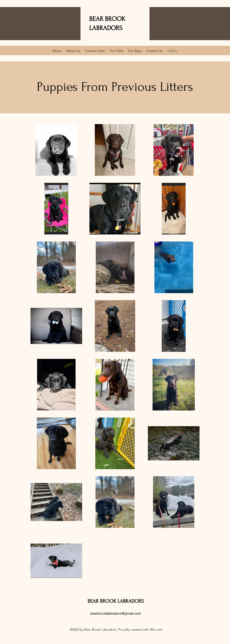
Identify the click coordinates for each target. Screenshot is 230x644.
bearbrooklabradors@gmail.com (116, 613)
